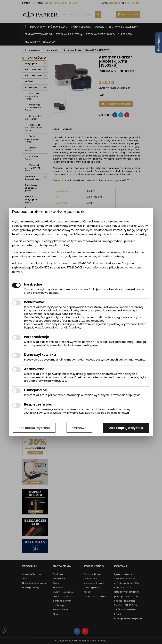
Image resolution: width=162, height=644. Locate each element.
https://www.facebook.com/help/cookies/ (53, 328)
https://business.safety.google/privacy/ (79, 321)
